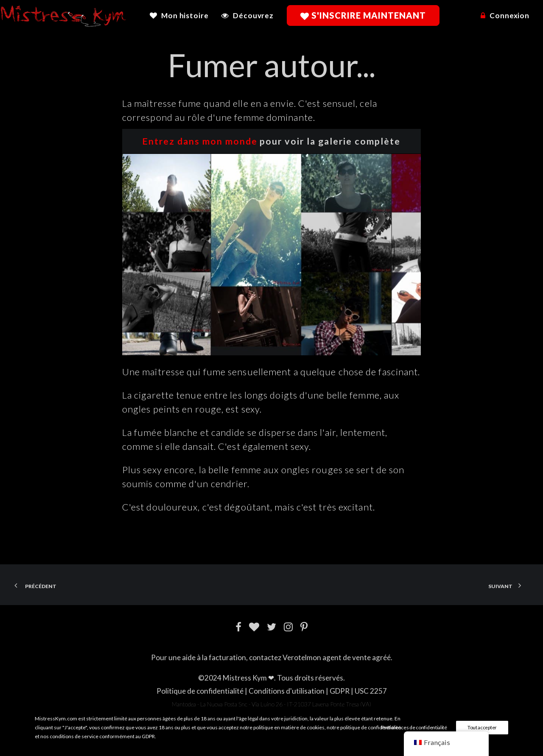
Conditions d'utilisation (287, 691)
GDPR (340, 691)
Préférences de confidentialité (414, 727)
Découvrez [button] (253, 15)
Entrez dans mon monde (200, 141)
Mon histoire (185, 15)
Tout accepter (482, 727)
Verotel (295, 657)
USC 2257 (371, 691)
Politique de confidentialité (200, 691)
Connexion (509, 15)
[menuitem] (182, 15)
